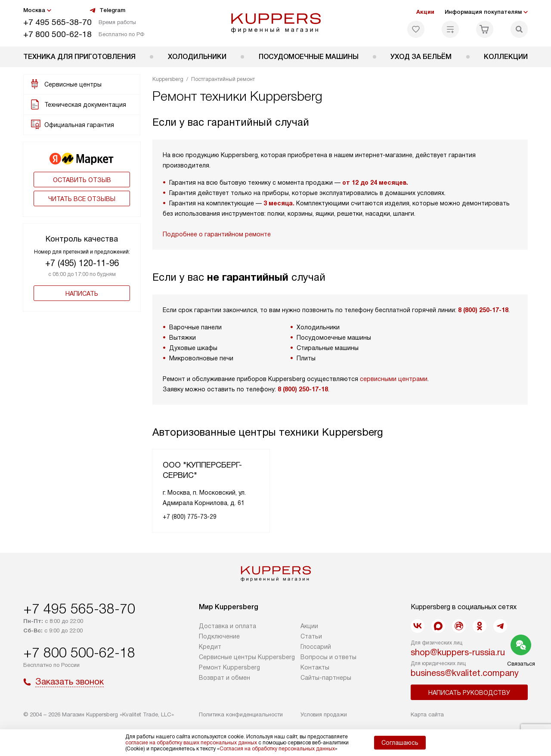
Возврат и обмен (224, 678)
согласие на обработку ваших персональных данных (191, 743)
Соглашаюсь (400, 743)
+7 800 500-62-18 (57, 34)
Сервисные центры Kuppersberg (247, 657)
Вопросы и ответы (328, 657)
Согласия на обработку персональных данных (277, 749)
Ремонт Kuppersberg (229, 667)
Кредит (210, 647)
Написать (82, 294)
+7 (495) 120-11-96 (82, 263)
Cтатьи (311, 636)
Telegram (107, 10)
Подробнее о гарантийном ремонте (217, 234)
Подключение (219, 636)
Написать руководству (469, 693)
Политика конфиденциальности (241, 714)
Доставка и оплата (228, 626)
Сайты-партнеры (326, 678)
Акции (425, 12)
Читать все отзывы (82, 199)
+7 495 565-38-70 (57, 22)
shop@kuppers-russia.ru (458, 652)
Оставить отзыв (82, 180)
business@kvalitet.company (465, 673)
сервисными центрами (394, 379)
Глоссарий (316, 647)
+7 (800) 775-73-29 (190, 517)
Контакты (315, 667)
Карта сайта (427, 714)
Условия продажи (324, 714)
